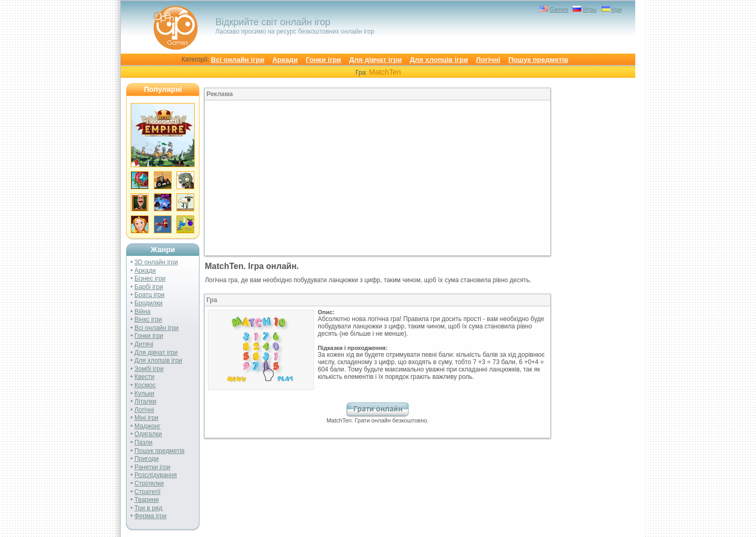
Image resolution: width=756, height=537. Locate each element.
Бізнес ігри (150, 278)
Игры (590, 9)
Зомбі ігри (149, 369)
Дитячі (144, 344)
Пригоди (146, 459)
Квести (144, 377)
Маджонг (148, 426)
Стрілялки (149, 483)
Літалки (145, 401)
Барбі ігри (149, 287)
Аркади (285, 60)
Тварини (146, 500)
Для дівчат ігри (375, 60)
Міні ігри (146, 418)
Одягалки (148, 434)
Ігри (617, 9)
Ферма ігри (150, 516)
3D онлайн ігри (156, 262)
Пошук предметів (538, 60)
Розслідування (156, 475)
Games (559, 9)
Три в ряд (148, 508)
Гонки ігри (324, 60)
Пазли (143, 442)
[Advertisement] (291, 178)
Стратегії (148, 492)
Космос (145, 385)
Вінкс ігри (148, 319)
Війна (143, 312)
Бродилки (149, 303)
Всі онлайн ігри (237, 60)
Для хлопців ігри (439, 60)
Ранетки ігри (152, 467)
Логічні (488, 60)
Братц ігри (149, 295)
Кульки (144, 394)
